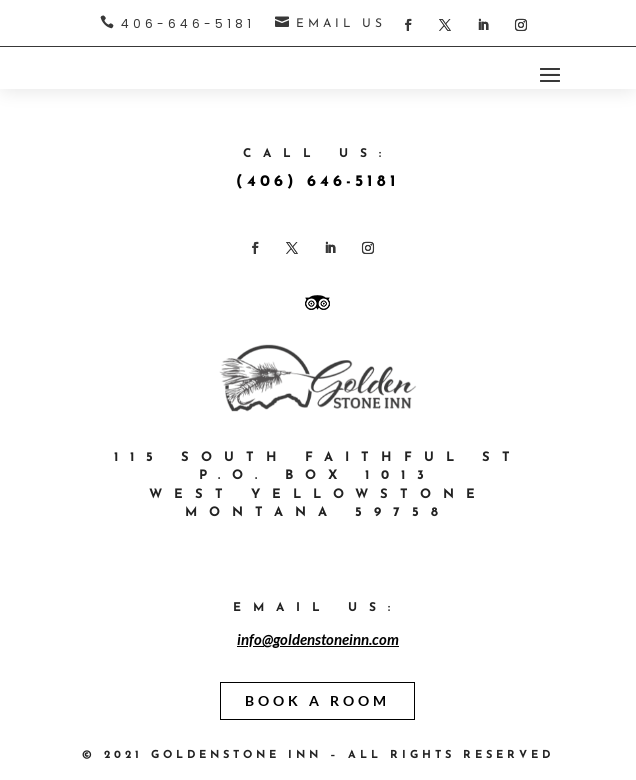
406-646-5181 (188, 23)
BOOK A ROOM (317, 700)
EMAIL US (341, 24)
